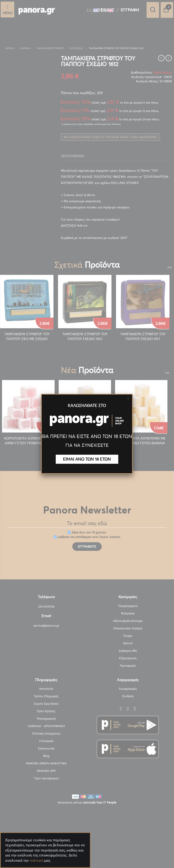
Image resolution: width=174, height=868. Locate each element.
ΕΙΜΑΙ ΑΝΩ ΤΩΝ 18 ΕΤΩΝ (87, 459)
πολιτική (36, 860)
